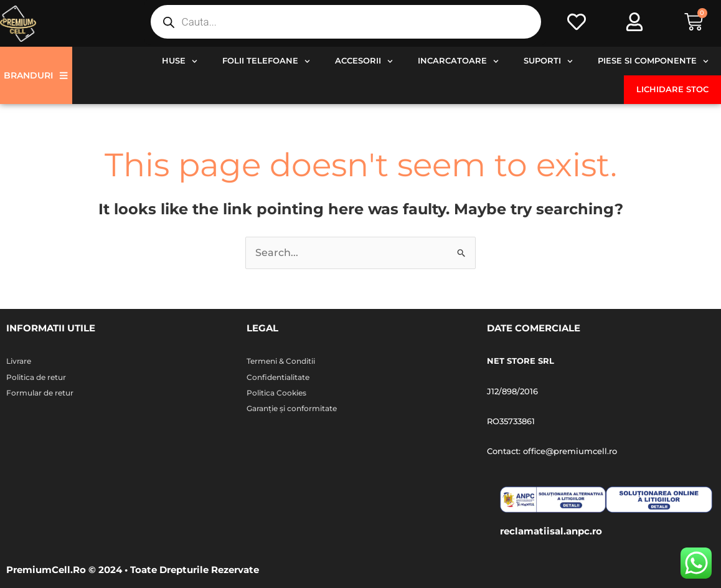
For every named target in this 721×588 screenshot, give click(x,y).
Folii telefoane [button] (266, 61)
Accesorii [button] (364, 61)
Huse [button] (180, 61)
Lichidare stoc (672, 89)
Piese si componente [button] (653, 61)
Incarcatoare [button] (458, 61)
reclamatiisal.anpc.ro (551, 531)
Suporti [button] (548, 61)
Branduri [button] (36, 75)
